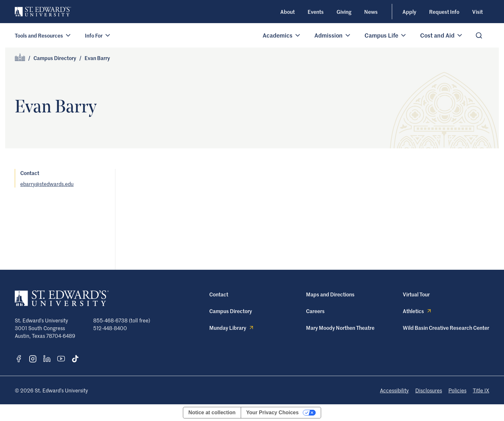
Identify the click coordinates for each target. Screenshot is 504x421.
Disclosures (429, 390)
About (288, 12)
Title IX (481, 390)
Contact (219, 294)
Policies (457, 390)
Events (316, 12)
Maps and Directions (330, 294)
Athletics (418, 311)
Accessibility (394, 390)
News (371, 12)
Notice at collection (212, 412)
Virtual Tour (416, 294)
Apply (409, 12)
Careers (315, 311)
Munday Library (232, 328)
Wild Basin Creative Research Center (446, 328)
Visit (477, 12)
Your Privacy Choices (272, 412)
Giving (344, 12)
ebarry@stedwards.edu (47, 184)
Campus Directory (55, 58)
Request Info (444, 12)
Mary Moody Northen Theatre (340, 328)
